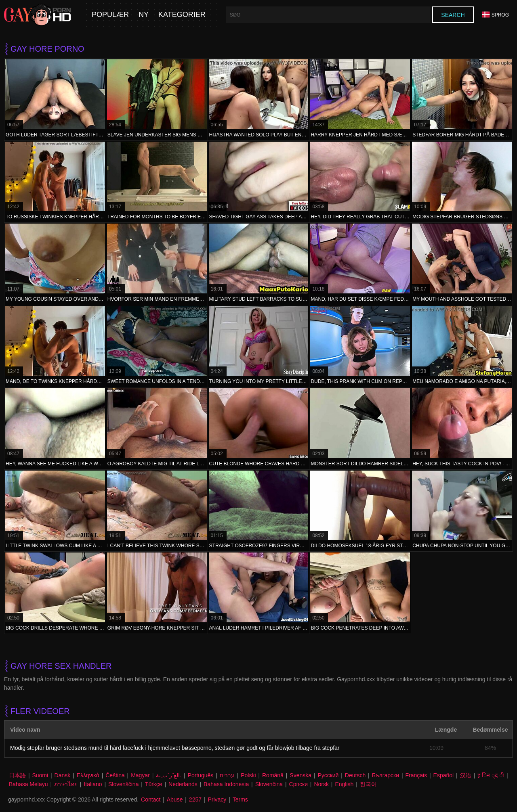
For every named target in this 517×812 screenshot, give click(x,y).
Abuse (175, 799)
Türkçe (154, 784)
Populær (110, 15)
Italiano (93, 784)
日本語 (17, 775)
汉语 (466, 775)
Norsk (321, 784)
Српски (298, 784)
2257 (195, 799)
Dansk (63, 775)
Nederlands (183, 784)
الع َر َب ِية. (169, 775)
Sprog (495, 15)
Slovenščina (124, 784)
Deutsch (355, 775)
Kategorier (182, 15)
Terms (240, 799)
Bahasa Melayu (28, 784)
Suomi (40, 775)
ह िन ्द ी (491, 775)
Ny (144, 15)
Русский (328, 775)
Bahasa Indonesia (226, 784)
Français (416, 775)
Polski (248, 775)
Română (273, 775)
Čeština (115, 775)
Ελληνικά (88, 775)
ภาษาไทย (66, 784)
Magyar (140, 775)
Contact (151, 799)
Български (386, 775)
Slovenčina (269, 784)
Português (201, 775)
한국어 (368, 784)
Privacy (217, 799)
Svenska (301, 775)
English (344, 784)
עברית (227, 775)
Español (444, 775)
